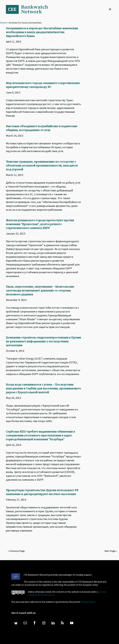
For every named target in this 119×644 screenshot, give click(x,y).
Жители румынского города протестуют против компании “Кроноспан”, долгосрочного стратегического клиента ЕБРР (40, 224)
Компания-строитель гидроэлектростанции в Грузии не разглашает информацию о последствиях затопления (43, 341)
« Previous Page (16, 551)
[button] (111, 9)
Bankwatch (29, 9)
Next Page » (111, 551)
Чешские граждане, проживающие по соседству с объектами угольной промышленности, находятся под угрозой (42, 166)
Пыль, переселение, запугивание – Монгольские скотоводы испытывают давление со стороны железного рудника (40, 291)
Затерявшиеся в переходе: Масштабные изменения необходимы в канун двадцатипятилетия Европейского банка (42, 32)
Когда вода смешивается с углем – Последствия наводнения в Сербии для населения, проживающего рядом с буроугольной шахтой (43, 389)
